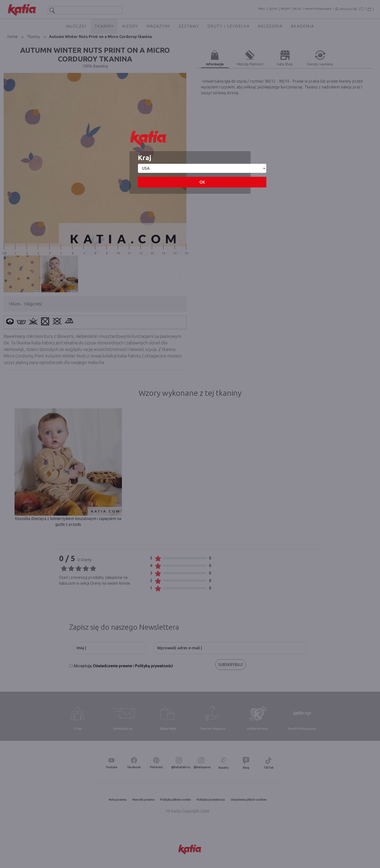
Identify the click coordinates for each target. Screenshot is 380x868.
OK (202, 182)
